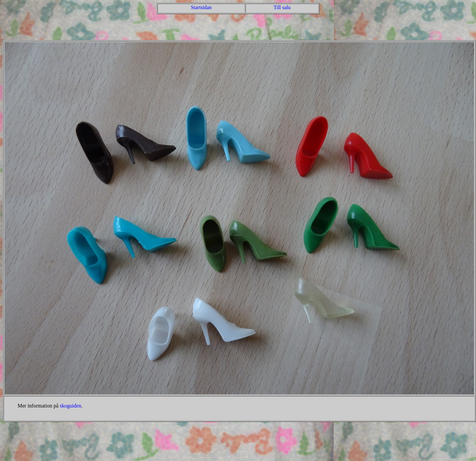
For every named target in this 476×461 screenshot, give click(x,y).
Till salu (282, 7)
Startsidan (201, 7)
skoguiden (70, 406)
